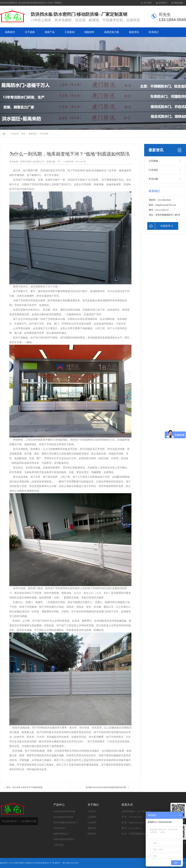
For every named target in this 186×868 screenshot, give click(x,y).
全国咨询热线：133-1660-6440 (136, 811)
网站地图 (179, 3)
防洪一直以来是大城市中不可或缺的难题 (24, 787)
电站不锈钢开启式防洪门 (65, 823)
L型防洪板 (59, 845)
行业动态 (153, 170)
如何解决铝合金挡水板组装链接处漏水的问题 (106, 787)
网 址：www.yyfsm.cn (132, 828)
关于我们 (148, 3)
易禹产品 (50, 32)
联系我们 (163, 3)
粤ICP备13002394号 (70, 863)
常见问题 (44, 134)
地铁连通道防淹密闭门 (64, 839)
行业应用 (92, 823)
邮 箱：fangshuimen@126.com (136, 823)
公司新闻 (153, 161)
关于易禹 (30, 32)
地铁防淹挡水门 (61, 834)
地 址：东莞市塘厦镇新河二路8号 (138, 834)
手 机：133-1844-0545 (132, 817)
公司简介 (92, 811)
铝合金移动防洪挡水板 (64, 811)
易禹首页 (10, 32)
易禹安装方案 (112, 32)
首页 (23, 134)
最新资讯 (134, 32)
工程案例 (69, 32)
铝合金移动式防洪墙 (63, 817)
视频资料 (89, 32)
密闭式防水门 (60, 828)
